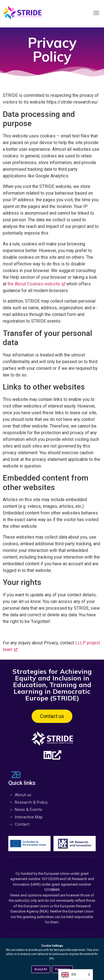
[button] (96, 13)
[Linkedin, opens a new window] (52, 755)
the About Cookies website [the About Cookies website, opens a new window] (36, 284)
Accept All (41, 969)
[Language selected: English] (76, 975)
